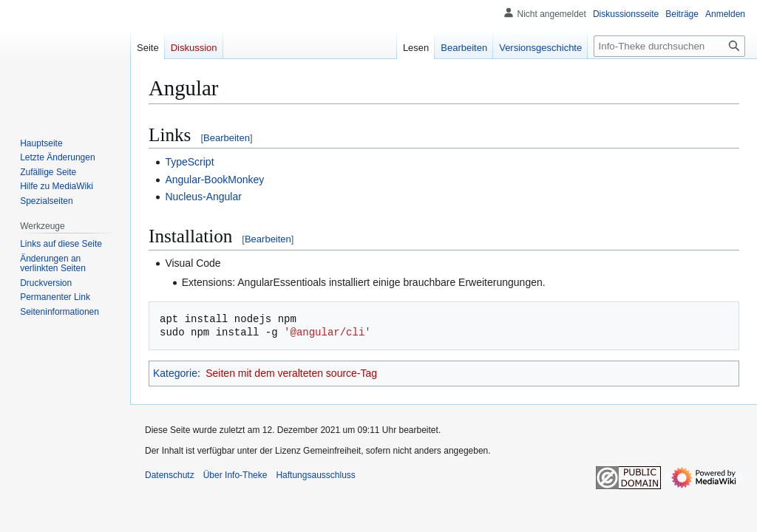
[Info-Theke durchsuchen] (669, 46)
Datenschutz (170, 475)
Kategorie (175, 373)
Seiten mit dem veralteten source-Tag (291, 373)
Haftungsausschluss (315, 475)
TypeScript (189, 162)
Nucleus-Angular (203, 197)
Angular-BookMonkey (214, 180)
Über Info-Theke (235, 475)
